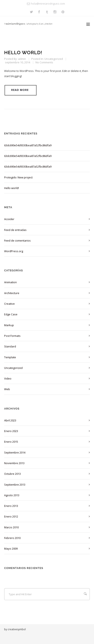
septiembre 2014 (15, 452)
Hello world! (23, 52)
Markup (9, 325)
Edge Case (11, 314)
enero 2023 (11, 431)
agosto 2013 (12, 495)
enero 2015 (11, 442)
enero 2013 (11, 506)
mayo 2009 (11, 549)
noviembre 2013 (14, 463)
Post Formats (12, 336)
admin (22, 59)
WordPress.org (14, 251)
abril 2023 (10, 420)
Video (8, 378)
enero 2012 (11, 516)
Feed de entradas (15, 230)
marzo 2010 (11, 527)
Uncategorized (54, 59)
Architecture (12, 293)
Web (7, 389)
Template (10, 357)
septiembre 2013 (15, 485)
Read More (20, 90)
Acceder (9, 219)
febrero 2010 (12, 538)
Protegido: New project (18, 177)
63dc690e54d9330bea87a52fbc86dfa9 (28, 145)
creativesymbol (17, 629)
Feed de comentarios (17, 241)
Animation (10, 282)
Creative (9, 304)
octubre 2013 (12, 474)
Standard (10, 346)
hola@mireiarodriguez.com (48, 4)
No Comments (44, 62)
